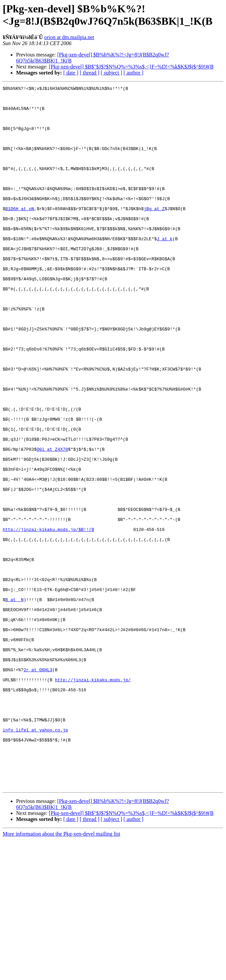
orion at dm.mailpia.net (69, 37)
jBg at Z (154, 234)
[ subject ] (111, 73)
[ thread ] (90, 73)
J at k (165, 270)
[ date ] (71, 73)
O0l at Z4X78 (52, 522)
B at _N (15, 703)
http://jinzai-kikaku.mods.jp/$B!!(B (48, 618)
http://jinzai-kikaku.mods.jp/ (93, 799)
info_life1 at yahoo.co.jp (35, 859)
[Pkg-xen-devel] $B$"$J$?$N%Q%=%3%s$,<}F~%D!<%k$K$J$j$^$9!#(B (131, 67)
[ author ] (134, 73)
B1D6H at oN (20, 234)
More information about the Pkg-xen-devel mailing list (61, 974)
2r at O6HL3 (38, 787)
